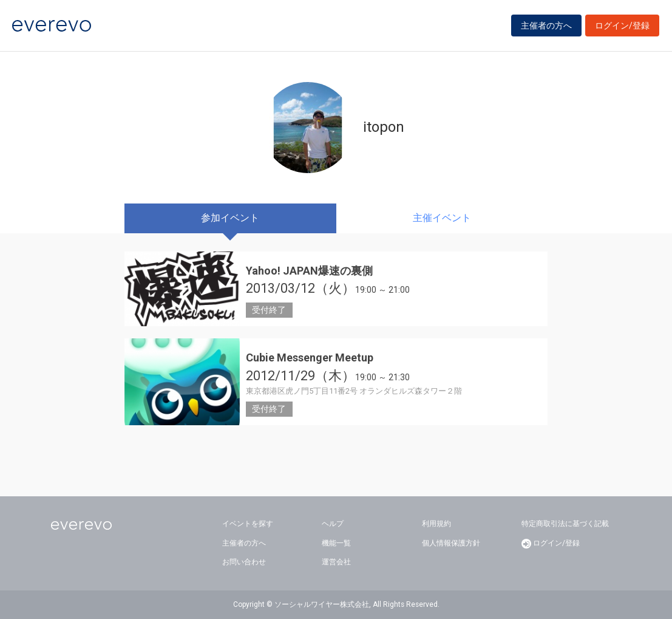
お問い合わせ (244, 562)
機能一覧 (336, 543)
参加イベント (230, 218)
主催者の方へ (546, 26)
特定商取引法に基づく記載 (565, 524)
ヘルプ (333, 524)
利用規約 (436, 524)
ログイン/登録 (622, 26)
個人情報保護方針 (451, 543)
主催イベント (442, 218)
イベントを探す (248, 524)
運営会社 (336, 562)
